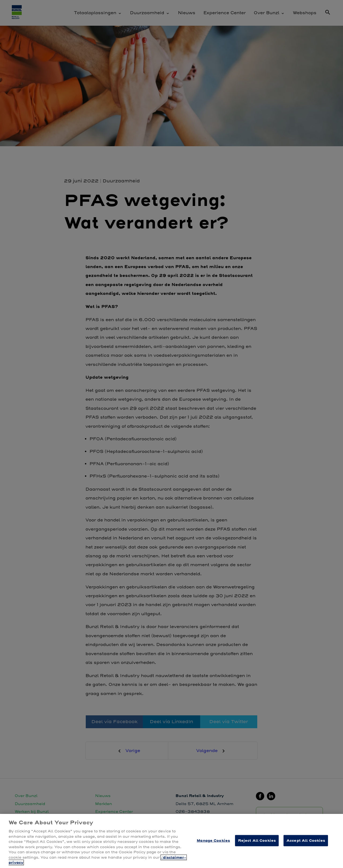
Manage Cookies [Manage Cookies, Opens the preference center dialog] (213, 841)
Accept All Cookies (306, 841)
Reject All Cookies (257, 841)
